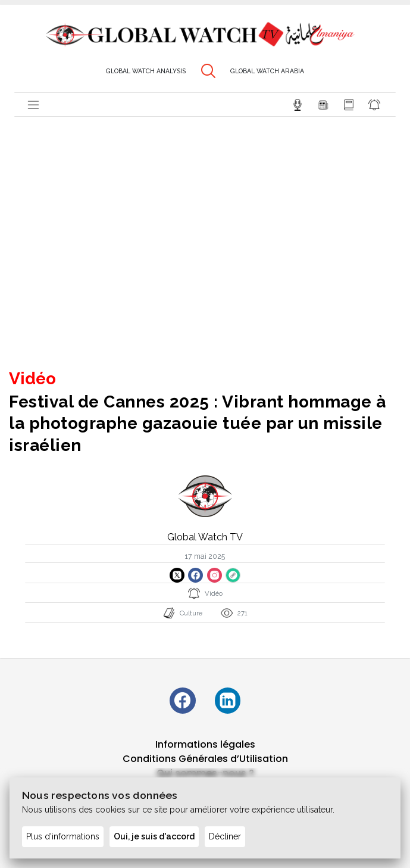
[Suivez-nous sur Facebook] (182, 701)
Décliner (225, 836)
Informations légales (205, 745)
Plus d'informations (63, 836)
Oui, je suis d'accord (154, 836)
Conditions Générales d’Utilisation (205, 759)
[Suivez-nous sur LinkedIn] (228, 701)
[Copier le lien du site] (233, 575)
